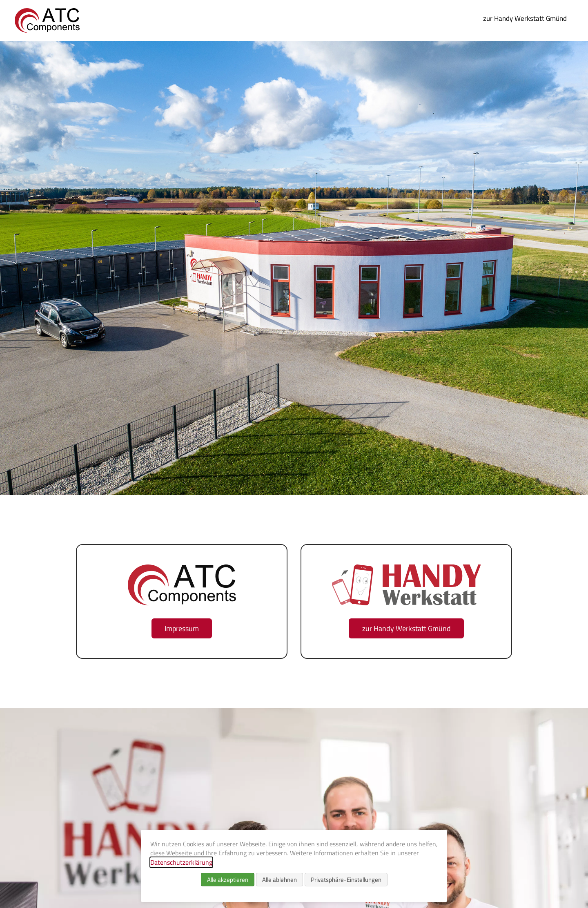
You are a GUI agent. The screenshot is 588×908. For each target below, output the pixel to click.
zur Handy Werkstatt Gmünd (525, 18)
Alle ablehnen (280, 880)
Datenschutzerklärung (181, 862)
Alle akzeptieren (228, 880)
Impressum (182, 628)
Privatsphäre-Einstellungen (346, 880)
